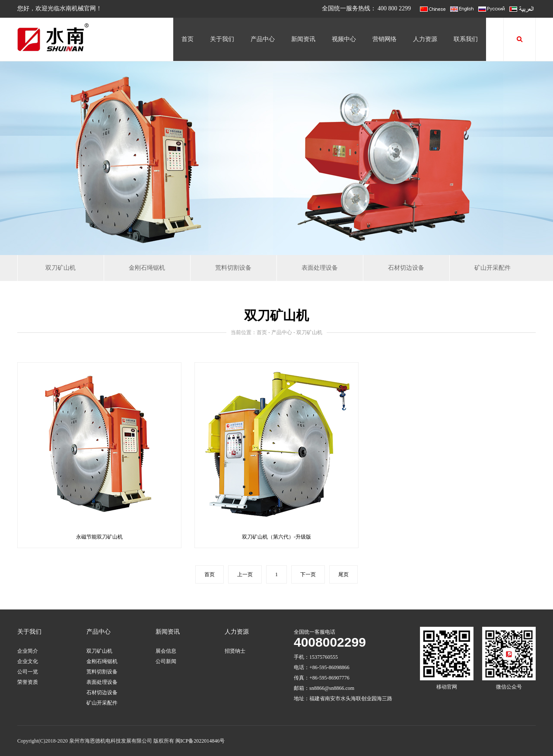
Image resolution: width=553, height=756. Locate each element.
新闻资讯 (303, 39)
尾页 (343, 574)
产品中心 (263, 39)
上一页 (245, 574)
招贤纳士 (235, 651)
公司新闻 (166, 661)
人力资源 (425, 39)
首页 (188, 39)
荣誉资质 (28, 682)
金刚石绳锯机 (147, 268)
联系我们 (466, 39)
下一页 (308, 574)
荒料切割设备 (233, 268)
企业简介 (28, 651)
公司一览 (28, 672)
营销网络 (385, 39)
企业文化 (28, 661)
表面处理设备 (320, 268)
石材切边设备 (406, 268)
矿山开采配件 (493, 268)
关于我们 (222, 39)
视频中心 (344, 39)
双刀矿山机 (60, 268)
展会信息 (166, 651)
